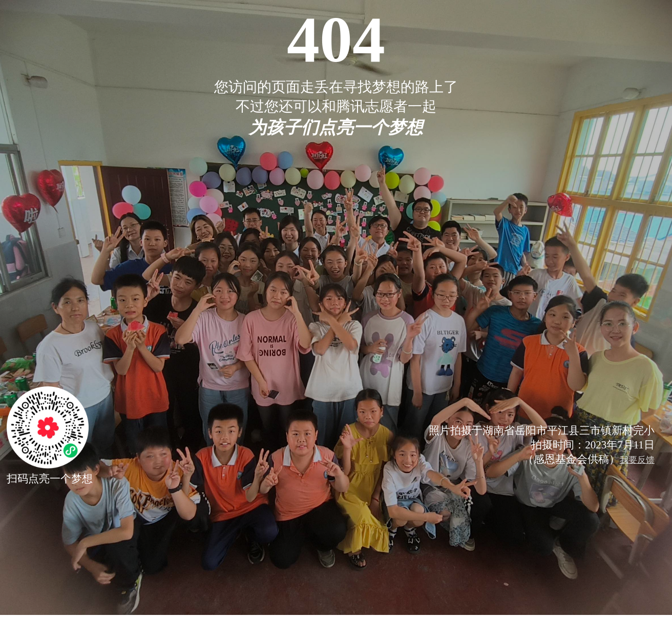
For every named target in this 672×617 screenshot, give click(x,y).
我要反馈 (637, 460)
